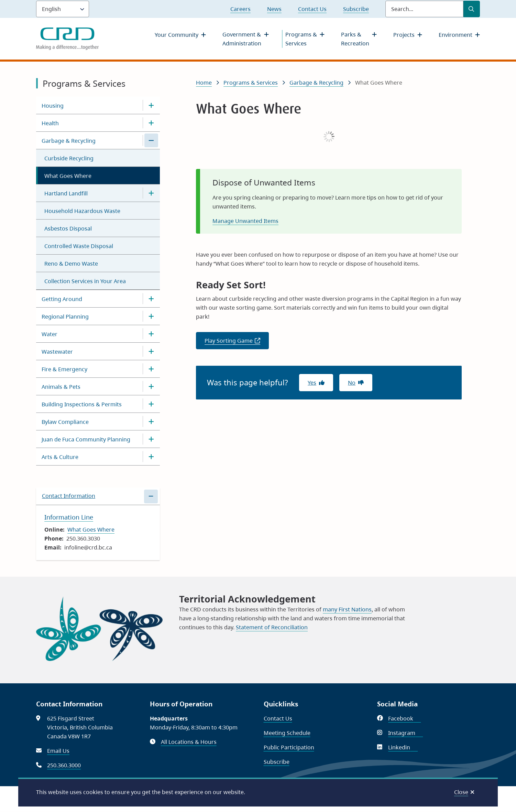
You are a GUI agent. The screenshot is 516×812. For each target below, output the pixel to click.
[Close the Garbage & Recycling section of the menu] (151, 140)
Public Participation (289, 747)
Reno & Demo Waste (71, 264)
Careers (240, 9)
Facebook (404, 718)
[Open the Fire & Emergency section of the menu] (151, 369)
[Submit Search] (472, 9)
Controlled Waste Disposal (79, 246)
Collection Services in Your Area (85, 281)
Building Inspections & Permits (82, 404)
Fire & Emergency (64, 369)
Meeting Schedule (287, 733)
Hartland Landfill (66, 193)
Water (50, 334)
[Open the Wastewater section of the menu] (151, 351)
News (274, 9)
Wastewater (57, 352)
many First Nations (347, 609)
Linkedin (403, 747)
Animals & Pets (61, 387)
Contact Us (312, 9)
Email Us (58, 751)
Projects (404, 35)
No (352, 383)
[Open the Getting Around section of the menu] (151, 299)
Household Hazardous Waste (82, 211)
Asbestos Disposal (68, 228)
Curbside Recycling (69, 158)
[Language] (63, 9)
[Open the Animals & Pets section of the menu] (151, 386)
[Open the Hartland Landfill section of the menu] (151, 193)
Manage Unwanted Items (245, 221)
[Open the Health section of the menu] (151, 123)
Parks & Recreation (355, 39)
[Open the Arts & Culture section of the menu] (151, 457)
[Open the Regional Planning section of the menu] (151, 316)
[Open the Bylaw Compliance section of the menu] (151, 421)
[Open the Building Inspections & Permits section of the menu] (151, 404)
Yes (312, 383)
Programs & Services (301, 39)
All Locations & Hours (189, 742)
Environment (455, 35)
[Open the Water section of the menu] (151, 334)
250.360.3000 (64, 765)
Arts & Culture (60, 457)
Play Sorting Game (237, 343)
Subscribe (356, 9)
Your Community (177, 35)
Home (204, 83)
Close (461, 792)
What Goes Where (68, 176)
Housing (53, 106)
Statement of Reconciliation (272, 627)
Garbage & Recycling (69, 141)
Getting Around (62, 299)
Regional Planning (65, 317)
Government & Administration (242, 39)
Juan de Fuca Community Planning (86, 439)
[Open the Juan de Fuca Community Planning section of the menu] (151, 439)
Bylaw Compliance (65, 422)
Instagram (405, 733)
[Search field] (424, 9)
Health (50, 123)
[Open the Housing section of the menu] (151, 105)
